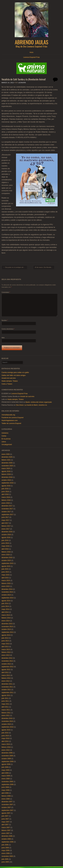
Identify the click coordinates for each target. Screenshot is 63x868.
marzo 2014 (6, 615)
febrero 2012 (6, 678)
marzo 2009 (6, 776)
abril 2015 (5, 578)
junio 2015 (5, 572)
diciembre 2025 (7, 457)
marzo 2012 (6, 675)
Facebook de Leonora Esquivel (13, 418)
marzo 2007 (6, 827)
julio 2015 (5, 569)
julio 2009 (5, 767)
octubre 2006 (6, 839)
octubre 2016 (6, 535)
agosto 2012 (6, 670)
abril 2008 (5, 793)
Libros (4, 442)
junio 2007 (5, 819)
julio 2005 (5, 859)
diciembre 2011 (7, 684)
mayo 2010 (5, 738)
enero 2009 (6, 779)
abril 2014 (5, 612)
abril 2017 (5, 523)
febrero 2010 (6, 747)
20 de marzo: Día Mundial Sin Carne (44, 267)
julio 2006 (5, 845)
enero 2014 (6, 621)
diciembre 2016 (7, 532)
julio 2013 (5, 638)
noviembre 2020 (7, 466)
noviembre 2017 (7, 509)
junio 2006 (5, 848)
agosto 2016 (6, 538)
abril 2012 (5, 672)
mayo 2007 (5, 822)
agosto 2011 (6, 695)
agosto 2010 (6, 730)
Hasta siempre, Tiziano (10, 381)
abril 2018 (5, 494)
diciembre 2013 (7, 624)
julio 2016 (5, 540)
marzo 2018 (6, 497)
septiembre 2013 (7, 632)
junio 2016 (5, 543)
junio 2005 (5, 862)
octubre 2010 (6, 724)
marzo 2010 (6, 744)
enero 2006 (6, 853)
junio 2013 (5, 641)
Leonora (22, 83)
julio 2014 (5, 603)
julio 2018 (5, 489)
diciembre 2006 (7, 836)
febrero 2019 (6, 474)
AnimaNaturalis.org (8, 415)
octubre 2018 (6, 480)
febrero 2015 (6, 583)
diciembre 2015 (7, 558)
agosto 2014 (6, 601)
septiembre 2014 (7, 598)
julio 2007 (5, 816)
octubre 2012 (6, 664)
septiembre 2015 (7, 563)
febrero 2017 (6, 526)
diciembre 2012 (7, 658)
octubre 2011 (6, 690)
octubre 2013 (6, 629)
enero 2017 (6, 529)
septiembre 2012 (7, 667)
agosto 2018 (6, 486)
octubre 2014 (6, 595)
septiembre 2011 (7, 693)
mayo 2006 (5, 850)
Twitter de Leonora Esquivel (11, 423)
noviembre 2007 (7, 805)
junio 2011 (5, 701)
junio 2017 (5, 517)
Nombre (5, 320)
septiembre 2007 (7, 810)
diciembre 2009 (7, 753)
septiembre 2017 (7, 515)
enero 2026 (6, 454)
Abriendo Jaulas (31, 42)
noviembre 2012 (7, 661)
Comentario (6, 292)
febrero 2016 (6, 552)
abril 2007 (5, 825)
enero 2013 (6, 655)
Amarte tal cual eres (9, 378)
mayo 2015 (5, 575)
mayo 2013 (5, 644)
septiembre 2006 (7, 842)
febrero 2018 (6, 500)
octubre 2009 (6, 759)
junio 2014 (5, 606)
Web (3, 338)
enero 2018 (6, 503)
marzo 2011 (6, 710)
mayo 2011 (5, 704)
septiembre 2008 (7, 784)
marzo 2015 (6, 581)
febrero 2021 (6, 460)
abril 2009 (5, 773)
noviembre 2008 (7, 782)
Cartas (4, 436)
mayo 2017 (5, 520)
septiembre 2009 (7, 762)
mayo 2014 (5, 609)
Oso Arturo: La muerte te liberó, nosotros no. (32, 405)
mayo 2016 (5, 546)
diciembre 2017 (7, 506)
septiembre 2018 (7, 483)
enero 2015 (6, 586)
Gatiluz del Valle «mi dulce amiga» (14, 375)
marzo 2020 (6, 469)
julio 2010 (5, 733)
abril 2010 (5, 741)
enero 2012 (6, 681)
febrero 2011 (6, 713)
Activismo (5, 433)
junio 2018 (5, 492)
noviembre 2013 (7, 627)
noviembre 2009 (7, 756)
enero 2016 (6, 555)
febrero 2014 (6, 618)
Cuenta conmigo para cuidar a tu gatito (15, 372)
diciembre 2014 (7, 589)
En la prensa (6, 439)
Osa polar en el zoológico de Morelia (15, 267)
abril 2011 (5, 707)
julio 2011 (5, 698)
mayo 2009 (5, 770)
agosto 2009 (6, 764)
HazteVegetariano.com (10, 420)
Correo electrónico (8, 329)
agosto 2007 (6, 813)
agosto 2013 (6, 635)
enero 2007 (6, 833)
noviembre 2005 (7, 856)
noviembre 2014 (7, 592)
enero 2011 (6, 715)
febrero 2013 (6, 652)
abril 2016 (5, 549)
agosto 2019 (6, 471)
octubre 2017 (6, 512)
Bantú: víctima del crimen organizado (39, 402)
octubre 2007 (6, 807)
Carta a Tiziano (7, 384)
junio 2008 (5, 787)
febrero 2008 (6, 796)
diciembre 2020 (7, 463)
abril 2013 (5, 647)
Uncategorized (7, 444)
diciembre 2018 (7, 477)
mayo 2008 (5, 790)
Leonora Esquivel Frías (31, 57)
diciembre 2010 (7, 718)
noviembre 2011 (7, 687)
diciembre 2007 (7, 802)
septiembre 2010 (7, 727)
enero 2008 (6, 799)
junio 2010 (5, 736)
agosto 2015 (6, 566)
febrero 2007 (6, 830)
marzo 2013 (6, 650)
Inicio (31, 52)
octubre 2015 (6, 560)
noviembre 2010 (7, 721)
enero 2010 (6, 750)
